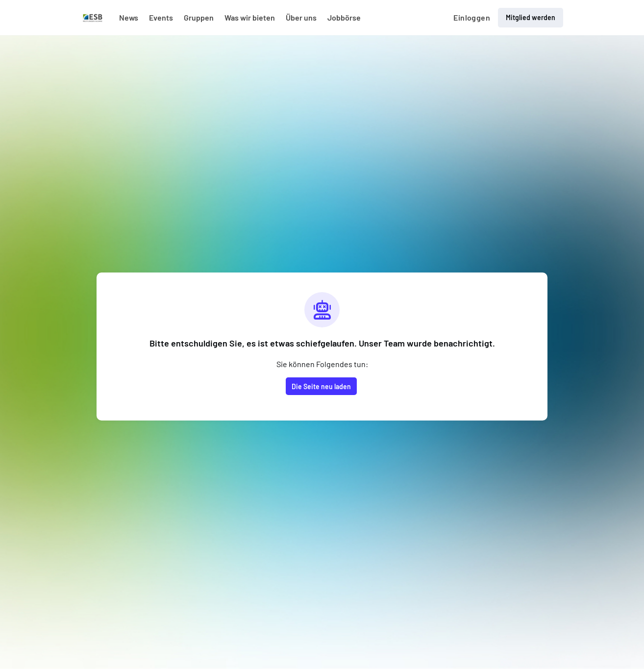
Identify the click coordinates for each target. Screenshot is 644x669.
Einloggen (472, 17)
